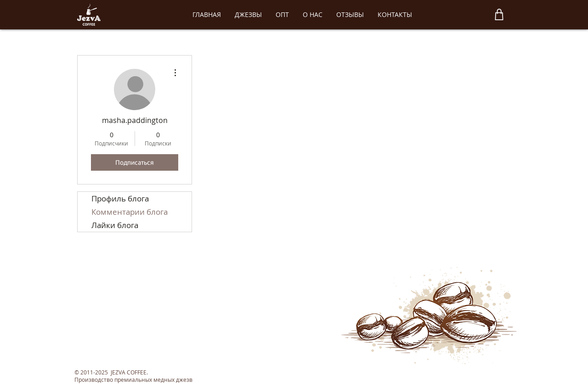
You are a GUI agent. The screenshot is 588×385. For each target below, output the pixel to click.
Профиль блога (120, 198)
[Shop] (499, 14)
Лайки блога (115, 225)
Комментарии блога (130, 212)
